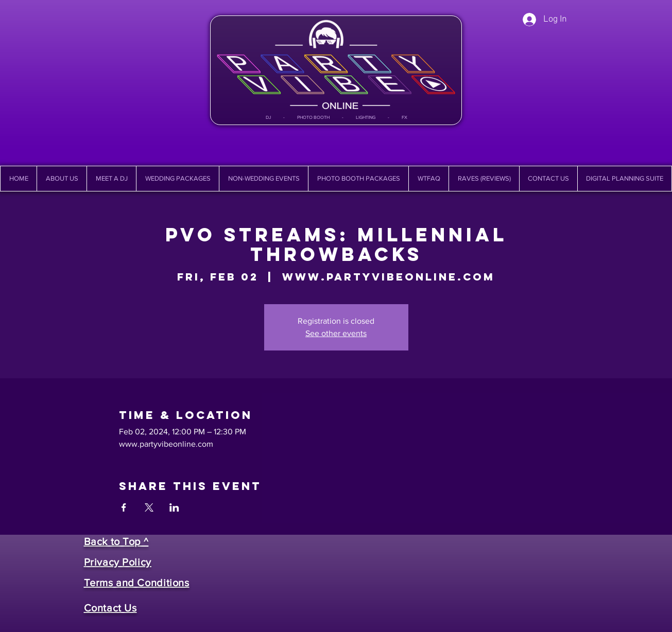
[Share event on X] (149, 507)
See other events (336, 333)
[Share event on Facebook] (124, 507)
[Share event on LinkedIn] (174, 507)
